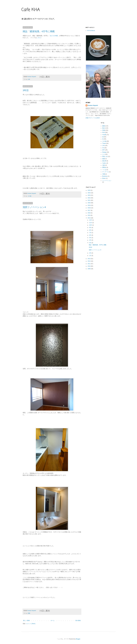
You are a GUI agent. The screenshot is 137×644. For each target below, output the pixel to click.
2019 (89, 205)
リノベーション (107, 181)
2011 (89, 264)
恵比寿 (104, 161)
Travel (104, 143)
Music (104, 178)
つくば (104, 170)
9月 (90, 228)
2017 (89, 210)
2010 (89, 266)
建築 (104, 126)
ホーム (53, 621)
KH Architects (91, 31)
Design (104, 152)
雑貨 (104, 159)
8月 (90, 230)
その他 (29, 196)
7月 (90, 233)
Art (103, 148)
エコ (104, 154)
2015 (89, 215)
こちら (39, 38)
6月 (90, 235)
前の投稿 (78, 621)
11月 (91, 223)
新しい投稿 (26, 621)
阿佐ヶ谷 (105, 156)
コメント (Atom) (31, 624)
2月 (90, 253)
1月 (90, 256)
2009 (89, 269)
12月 (91, 220)
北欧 (104, 165)
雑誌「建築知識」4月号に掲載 (39, 31)
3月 (90, 243)
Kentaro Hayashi (93, 105)
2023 (89, 195)
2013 (89, 259)
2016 (89, 213)
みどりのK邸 (54, 36)
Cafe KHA (31, 10)
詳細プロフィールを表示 (93, 118)
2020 (89, 203)
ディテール (106, 172)
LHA (29, 79)
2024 (89, 193)
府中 (104, 150)
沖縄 (104, 174)
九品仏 (104, 163)
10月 (91, 225)
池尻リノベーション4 (34, 207)
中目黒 (104, 135)
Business (105, 176)
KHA (104, 132)
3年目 (26, 90)
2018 (89, 208)
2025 (89, 190)
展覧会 (104, 167)
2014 (89, 218)
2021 (89, 200)
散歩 (104, 128)
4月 (90, 240)
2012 (89, 261)
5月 (90, 238)
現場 (29, 613)
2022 (89, 198)
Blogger (78, 639)
